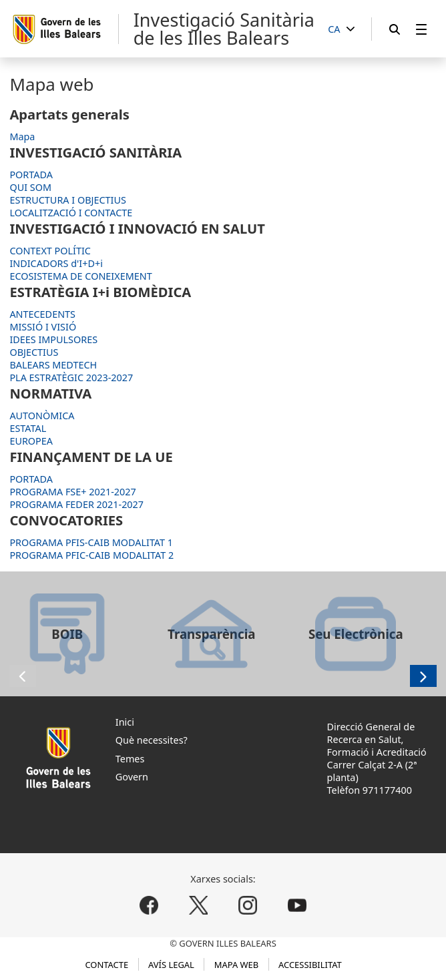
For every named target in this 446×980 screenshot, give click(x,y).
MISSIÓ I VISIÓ (43, 327)
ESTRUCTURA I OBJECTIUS (67, 200)
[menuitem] (421, 29)
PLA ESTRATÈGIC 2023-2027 (71, 378)
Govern (132, 777)
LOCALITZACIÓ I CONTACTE (71, 213)
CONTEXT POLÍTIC (50, 251)
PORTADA (31, 175)
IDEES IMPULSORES (53, 339)
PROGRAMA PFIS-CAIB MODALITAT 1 (91, 542)
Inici (125, 722)
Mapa (22, 137)
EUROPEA (31, 441)
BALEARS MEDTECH (53, 365)
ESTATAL (28, 428)
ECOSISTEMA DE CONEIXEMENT (80, 276)
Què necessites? (152, 740)
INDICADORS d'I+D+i (56, 263)
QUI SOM (30, 187)
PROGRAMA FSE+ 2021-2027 (72, 492)
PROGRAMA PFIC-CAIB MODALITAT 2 (91, 555)
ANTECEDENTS (42, 314)
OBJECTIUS (34, 352)
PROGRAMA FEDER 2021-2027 (76, 504)
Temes (130, 759)
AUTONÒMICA (42, 416)
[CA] (341, 30)
